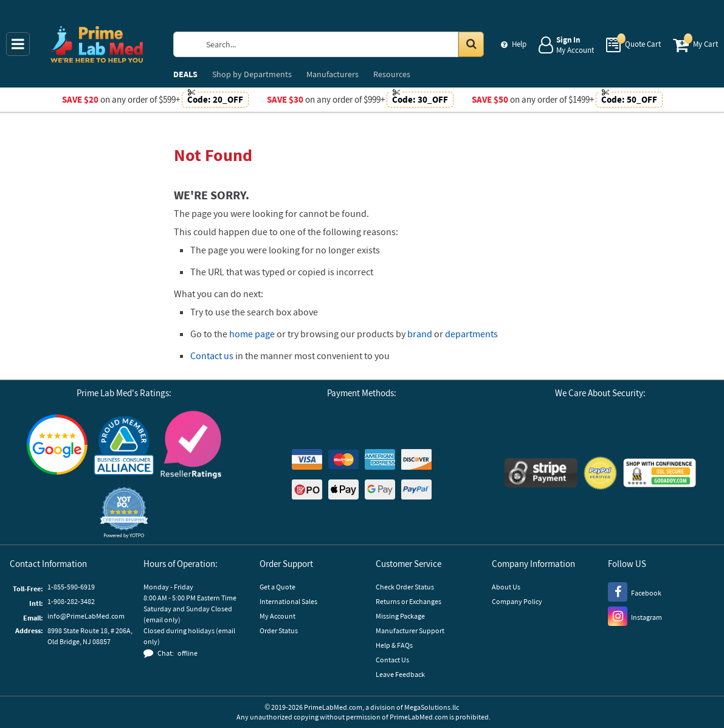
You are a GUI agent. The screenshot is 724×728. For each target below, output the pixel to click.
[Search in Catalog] (471, 44)
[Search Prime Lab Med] (341, 44)
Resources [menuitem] (392, 74)
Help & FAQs (394, 645)
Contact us (212, 355)
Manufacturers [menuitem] (333, 74)
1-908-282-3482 (71, 601)
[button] (124, 513)
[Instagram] (635, 616)
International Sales (288, 601)
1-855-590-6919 (71, 587)
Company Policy (517, 601)
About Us (506, 587)
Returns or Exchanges (409, 601)
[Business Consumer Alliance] (124, 446)
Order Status (279, 630)
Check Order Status (405, 587)
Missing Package (400, 616)
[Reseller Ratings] (191, 446)
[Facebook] (635, 591)
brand (420, 334)
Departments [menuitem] (252, 74)
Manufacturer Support (410, 630)
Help (519, 44)
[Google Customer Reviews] (57, 446)
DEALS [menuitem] (185, 74)
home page (252, 334)
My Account (278, 616)
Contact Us (392, 660)
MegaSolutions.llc (432, 707)
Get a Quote (278, 587)
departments (471, 334)
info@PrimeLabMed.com (86, 616)
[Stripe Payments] (541, 474)
